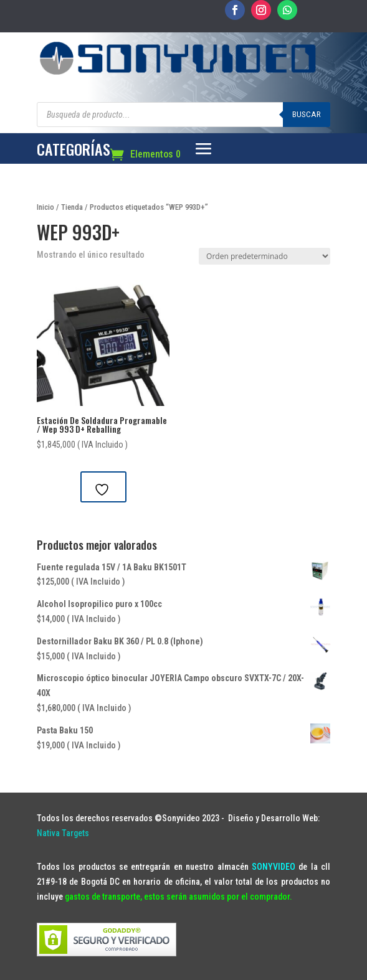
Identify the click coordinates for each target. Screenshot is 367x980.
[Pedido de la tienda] (265, 256)
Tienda (72, 207)
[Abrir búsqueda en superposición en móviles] (183, 115)
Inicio (45, 207)
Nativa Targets (63, 833)
